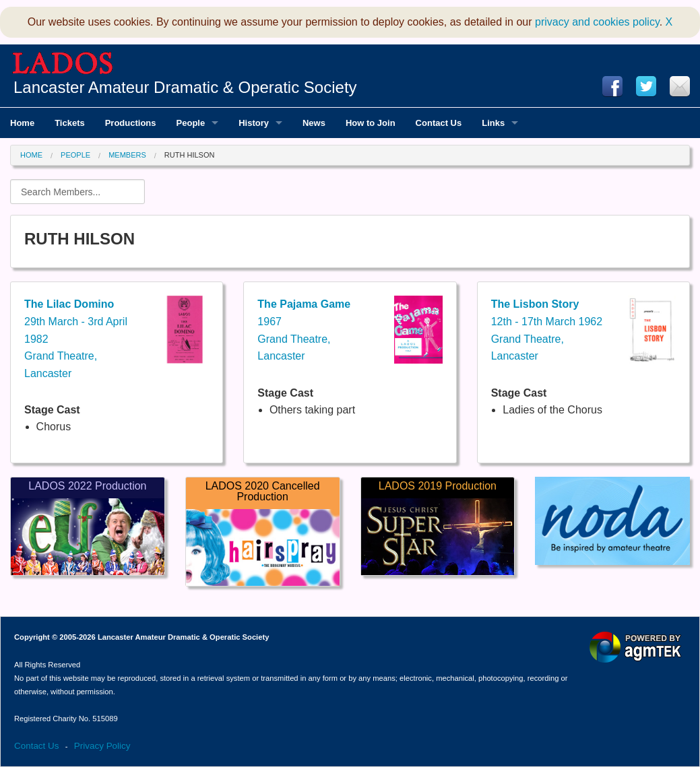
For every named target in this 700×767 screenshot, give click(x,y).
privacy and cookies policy (597, 22)
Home (31, 155)
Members (127, 155)
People (75, 155)
